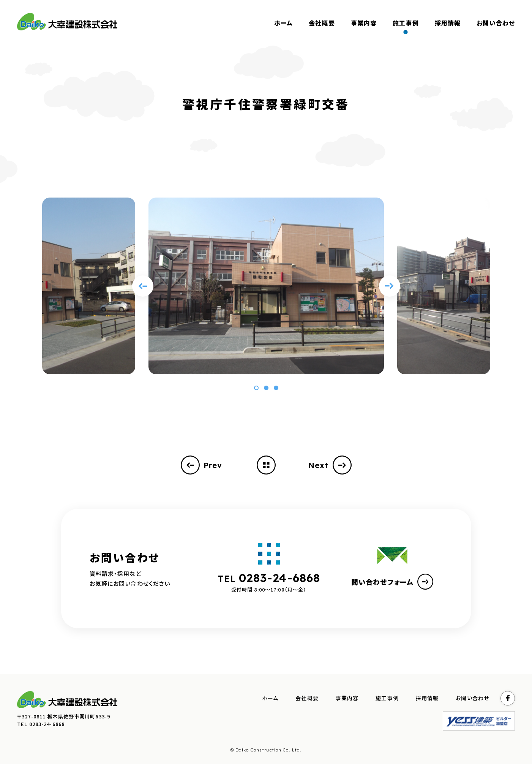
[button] (256, 388)
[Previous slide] (143, 286)
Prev (202, 465)
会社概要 (307, 698)
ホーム (270, 698)
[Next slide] (390, 286)
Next (330, 465)
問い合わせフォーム (392, 582)
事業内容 (347, 698)
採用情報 (427, 698)
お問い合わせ (472, 698)
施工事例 (387, 698)
